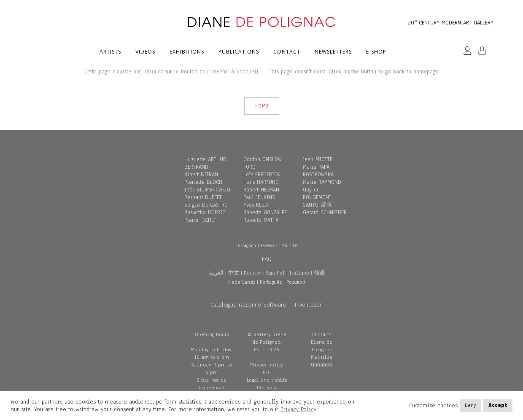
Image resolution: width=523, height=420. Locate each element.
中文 (234, 273)
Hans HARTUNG (261, 182)
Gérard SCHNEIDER (325, 213)
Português (271, 282)
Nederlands (242, 282)
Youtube (290, 245)
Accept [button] (498, 405)
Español (275, 273)
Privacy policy (267, 365)
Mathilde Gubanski (322, 361)
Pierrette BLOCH (203, 182)
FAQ (267, 259)
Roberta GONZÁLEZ (265, 213)
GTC (267, 372)
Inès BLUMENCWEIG (207, 190)
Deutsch (253, 273)
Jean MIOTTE (318, 159)
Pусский (296, 282)
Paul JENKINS (259, 197)
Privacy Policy (298, 409)
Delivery (267, 388)
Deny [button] (470, 405)
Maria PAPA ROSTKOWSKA (318, 171)
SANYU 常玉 (318, 205)
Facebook (269, 245)
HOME (262, 106)
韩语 (319, 273)
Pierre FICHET (200, 220)
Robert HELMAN (261, 190)
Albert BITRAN (201, 175)
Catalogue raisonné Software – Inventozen (267, 305)
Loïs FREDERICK (262, 175)
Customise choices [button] (433, 406)
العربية (216, 273)
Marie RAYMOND (322, 182)
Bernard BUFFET (203, 197)
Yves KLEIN (256, 205)
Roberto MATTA (261, 220)
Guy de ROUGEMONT (317, 194)
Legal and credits (267, 380)
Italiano (299, 273)
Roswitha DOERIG (205, 213)
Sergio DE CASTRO (206, 205)
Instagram (246, 245)
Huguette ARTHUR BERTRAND (205, 163)
